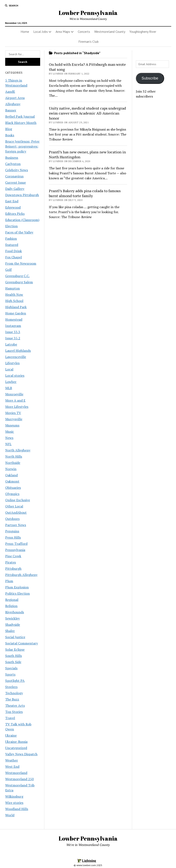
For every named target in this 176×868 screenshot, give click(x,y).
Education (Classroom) (22, 220)
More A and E (15, 400)
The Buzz (12, 699)
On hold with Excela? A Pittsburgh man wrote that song (87, 67)
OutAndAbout (16, 512)
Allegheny (13, 104)
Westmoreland (16, 773)
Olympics (12, 494)
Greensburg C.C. (17, 276)
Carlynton (13, 164)
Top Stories (14, 712)
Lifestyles (12, 363)
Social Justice (15, 637)
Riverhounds (15, 612)
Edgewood (13, 207)
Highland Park (16, 307)
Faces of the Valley (19, 232)
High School (14, 301)
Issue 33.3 (13, 332)
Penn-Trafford (16, 544)
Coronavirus (14, 176)
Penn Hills (13, 537)
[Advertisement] (153, 168)
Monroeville (14, 394)
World (10, 815)
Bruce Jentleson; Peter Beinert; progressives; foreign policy (22, 146)
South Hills (14, 656)
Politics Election (17, 593)
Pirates (11, 562)
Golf (8, 270)
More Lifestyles (17, 407)
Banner (11, 110)
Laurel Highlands (18, 351)
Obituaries (13, 488)
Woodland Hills (17, 809)
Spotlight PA (15, 681)
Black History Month (21, 123)
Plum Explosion (17, 587)
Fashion (11, 238)
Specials (11, 668)
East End (12, 201)
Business (12, 158)
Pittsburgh (13, 568)
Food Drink (14, 251)
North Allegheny (18, 450)
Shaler (10, 631)
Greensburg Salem (19, 282)
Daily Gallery (15, 189)
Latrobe (11, 344)
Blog (9, 129)
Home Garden (16, 313)
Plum (9, 581)
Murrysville (14, 419)
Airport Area (15, 98)
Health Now (14, 295)
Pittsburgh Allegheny (21, 575)
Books (10, 135)
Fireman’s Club (89, 42)
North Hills (14, 456)
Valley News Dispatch (21, 754)
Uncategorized (16, 748)
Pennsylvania (15, 550)
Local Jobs (41, 32)
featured (12, 245)
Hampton (12, 288)
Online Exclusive (18, 500)
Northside (13, 463)
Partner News (16, 525)
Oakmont (12, 481)
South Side (13, 662)
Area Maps (63, 32)
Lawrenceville (16, 357)
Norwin (11, 469)
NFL (8, 444)
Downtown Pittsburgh (22, 195)
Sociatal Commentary (22, 643)
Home (25, 32)
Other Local (14, 506)
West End (12, 767)
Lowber (11, 382)
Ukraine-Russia (16, 742)
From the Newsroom (21, 263)
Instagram (13, 326)
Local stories (15, 375)
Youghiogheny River (143, 32)
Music (10, 432)
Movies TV (13, 413)
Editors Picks (15, 214)
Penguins (12, 531)
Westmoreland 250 (19, 779)
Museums (12, 425)
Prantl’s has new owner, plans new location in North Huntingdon (87, 154)
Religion (11, 606)
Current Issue (15, 182)
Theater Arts (15, 705)
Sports (10, 674)
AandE (10, 92)
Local (9, 369)
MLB (9, 388)
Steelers (11, 687)
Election (11, 226)
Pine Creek (13, 556)
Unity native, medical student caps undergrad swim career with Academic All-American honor (87, 113)
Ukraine (11, 735)
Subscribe (150, 78)
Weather (12, 760)
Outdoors (12, 519)
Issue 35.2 (13, 338)
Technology (14, 693)
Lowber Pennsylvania (88, 13)
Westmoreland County (110, 32)
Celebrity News (17, 170)
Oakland (11, 475)
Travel (10, 718)
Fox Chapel (14, 257)
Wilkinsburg (14, 796)
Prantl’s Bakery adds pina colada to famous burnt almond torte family (85, 193)
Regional (12, 600)
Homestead (14, 319)
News (9, 438)
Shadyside (13, 625)
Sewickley (12, 618)
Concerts (84, 32)
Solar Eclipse (15, 649)
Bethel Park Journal (20, 116)
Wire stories (14, 803)
